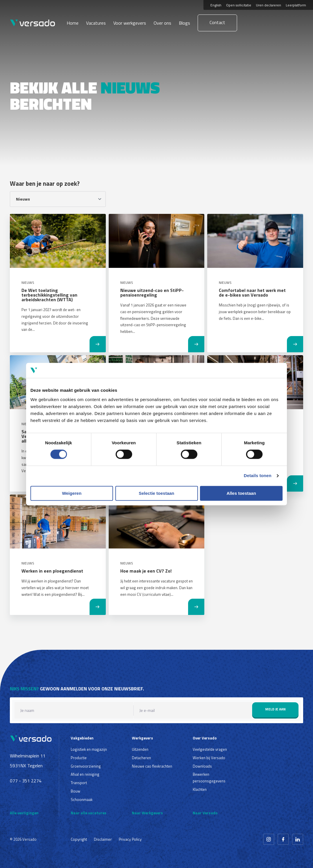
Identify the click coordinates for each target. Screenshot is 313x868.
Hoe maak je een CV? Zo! (146, 571)
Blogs (184, 23)
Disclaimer (103, 839)
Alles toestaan (241, 493)
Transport (79, 783)
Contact (217, 22)
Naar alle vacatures (89, 813)
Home (73, 23)
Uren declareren (269, 5)
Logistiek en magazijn (89, 749)
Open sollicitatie (239, 5)
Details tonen (258, 476)
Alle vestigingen (24, 813)
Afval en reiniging (85, 774)
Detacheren (141, 758)
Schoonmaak (82, 800)
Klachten (200, 789)
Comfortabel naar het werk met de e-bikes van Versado (252, 293)
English (216, 5)
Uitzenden (140, 749)
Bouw (75, 791)
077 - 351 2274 (26, 781)
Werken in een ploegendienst (52, 571)
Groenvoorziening (86, 766)
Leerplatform (296, 5)
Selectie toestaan (157, 493)
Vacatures (96, 23)
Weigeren (72, 493)
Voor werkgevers (130, 23)
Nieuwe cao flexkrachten (152, 766)
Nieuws (28, 283)
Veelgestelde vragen (210, 749)
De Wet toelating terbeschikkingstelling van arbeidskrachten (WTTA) (49, 295)
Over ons (162, 23)
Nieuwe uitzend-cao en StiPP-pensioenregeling (152, 293)
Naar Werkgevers (147, 813)
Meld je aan (275, 709)
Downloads (202, 766)
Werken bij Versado (209, 758)
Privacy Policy (130, 839)
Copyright (79, 839)
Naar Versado (205, 813)
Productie (79, 758)
